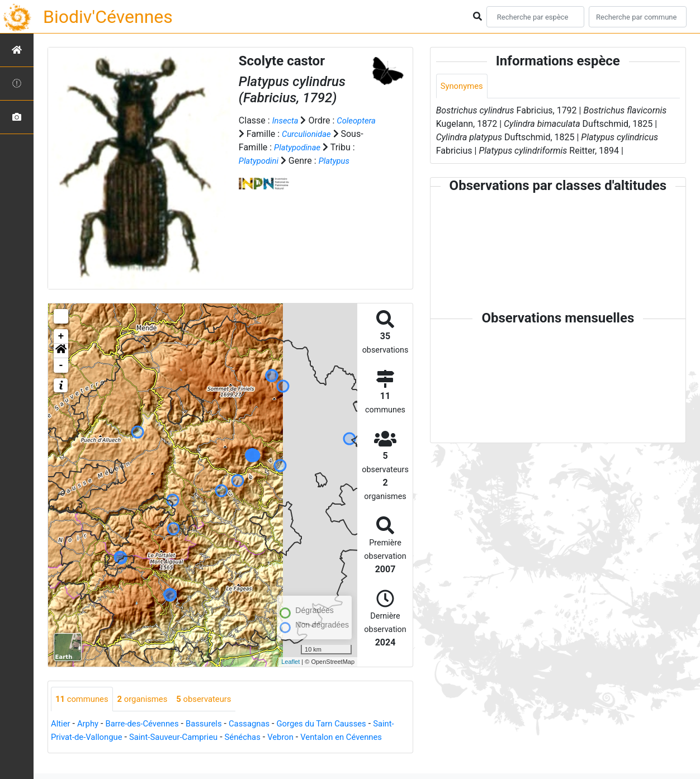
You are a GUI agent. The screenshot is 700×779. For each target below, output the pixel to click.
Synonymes (463, 86)
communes (84, 699)
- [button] (61, 365)
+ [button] (61, 336)
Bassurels (214, 725)
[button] (61, 351)
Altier (61, 725)
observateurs (214, 699)
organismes (148, 699)
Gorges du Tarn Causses (340, 725)
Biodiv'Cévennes (108, 17)
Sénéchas (279, 738)
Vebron (320, 738)
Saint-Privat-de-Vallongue (101, 738)
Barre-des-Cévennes (148, 725)
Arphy (90, 725)
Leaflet (290, 662)
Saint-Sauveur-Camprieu (205, 738)
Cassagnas (263, 725)
